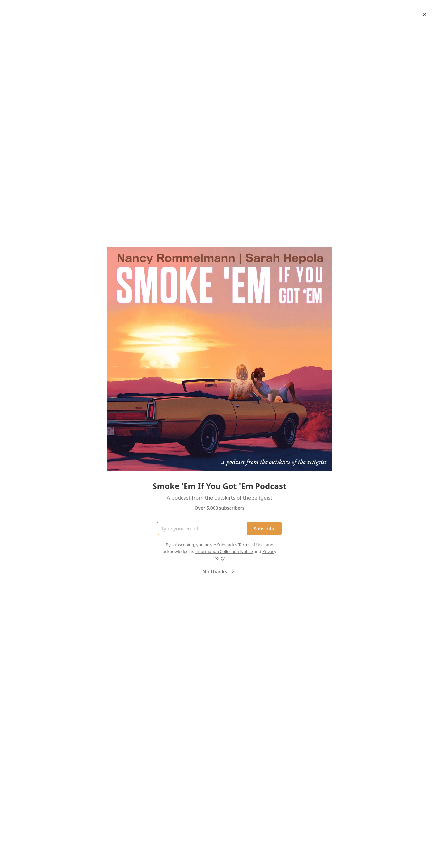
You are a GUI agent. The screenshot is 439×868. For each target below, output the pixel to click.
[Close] (424, 15)
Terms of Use (251, 545)
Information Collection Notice (224, 551)
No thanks (219, 571)
